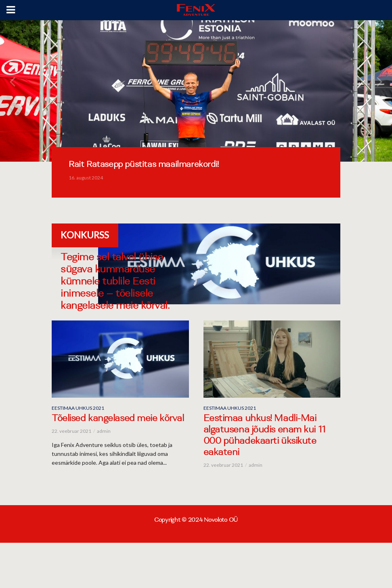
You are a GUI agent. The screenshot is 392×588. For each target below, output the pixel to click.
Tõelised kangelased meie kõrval (118, 419)
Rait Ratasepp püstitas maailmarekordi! (144, 165)
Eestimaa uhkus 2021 (78, 408)
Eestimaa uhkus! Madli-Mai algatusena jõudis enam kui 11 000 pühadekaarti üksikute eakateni (265, 436)
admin (104, 431)
